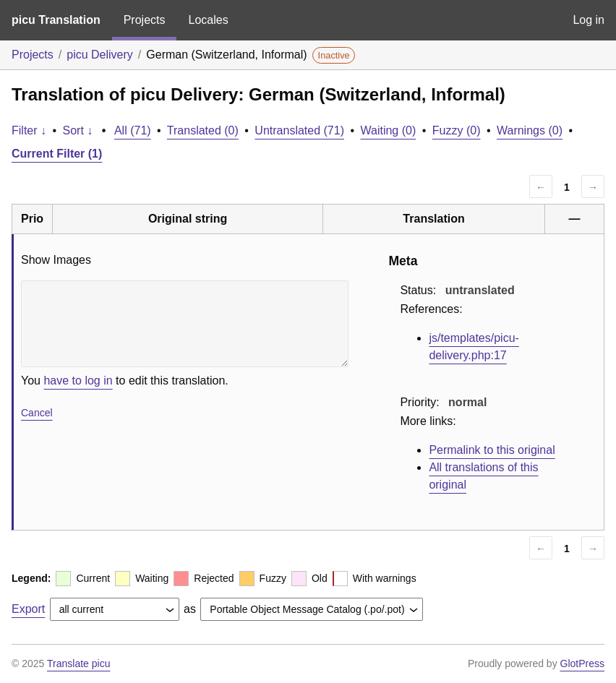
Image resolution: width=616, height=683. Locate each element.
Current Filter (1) (57, 154)
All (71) (133, 130)
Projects (145, 20)
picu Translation (56, 20)
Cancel (37, 413)
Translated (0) (203, 130)
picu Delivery (100, 55)
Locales (208, 20)
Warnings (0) (530, 130)
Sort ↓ (78, 130)
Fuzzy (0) (457, 130)
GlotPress (582, 663)
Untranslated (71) (299, 130)
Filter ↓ (29, 130)
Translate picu (78, 663)
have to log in (78, 381)
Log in (589, 20)
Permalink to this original (492, 450)
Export (28, 609)
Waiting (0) (389, 130)
